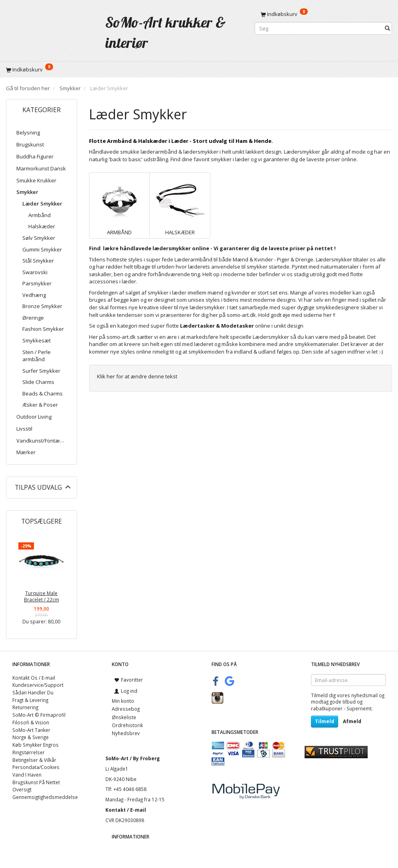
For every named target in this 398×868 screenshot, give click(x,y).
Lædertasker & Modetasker (217, 326)
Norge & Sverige (31, 737)
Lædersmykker (271, 337)
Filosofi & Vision (31, 722)
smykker (221, 159)
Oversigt (22, 789)
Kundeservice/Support (38, 685)
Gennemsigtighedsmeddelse (45, 797)
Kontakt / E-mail (126, 810)
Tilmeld (325, 721)
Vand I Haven (27, 775)
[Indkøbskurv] (323, 14)
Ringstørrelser (29, 752)
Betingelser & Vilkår (34, 760)
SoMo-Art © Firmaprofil (39, 715)
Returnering (25, 707)
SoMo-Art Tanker (31, 730)
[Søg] (387, 29)
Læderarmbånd (193, 259)
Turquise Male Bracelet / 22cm (42, 596)
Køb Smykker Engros (36, 745)
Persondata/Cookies (36, 767)
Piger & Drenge (295, 259)
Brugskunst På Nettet (36, 782)
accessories (104, 281)
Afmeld (352, 721)
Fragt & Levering (30, 700)
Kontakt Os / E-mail (34, 678)
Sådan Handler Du (33, 692)
